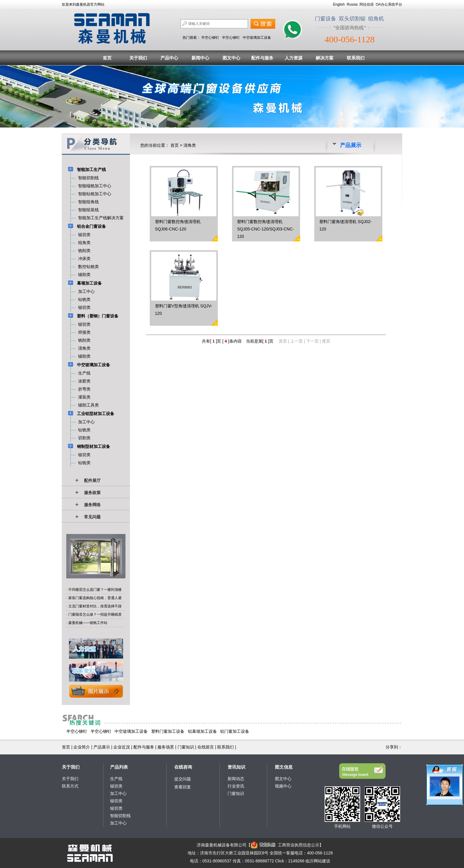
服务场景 (166, 747)
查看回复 (183, 787)
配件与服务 (262, 58)
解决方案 (325, 58)
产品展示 (102, 747)
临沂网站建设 (318, 861)
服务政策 (92, 493)
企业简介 (82, 747)
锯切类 (116, 786)
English (339, 4)
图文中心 (231, 58)
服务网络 (92, 505)
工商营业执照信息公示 (285, 845)
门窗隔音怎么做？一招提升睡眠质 (95, 614)
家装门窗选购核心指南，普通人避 (95, 598)
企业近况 (122, 747)
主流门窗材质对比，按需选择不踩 (95, 606)
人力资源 (294, 58)
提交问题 (183, 779)
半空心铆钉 (210, 38)
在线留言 (206, 747)
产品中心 (169, 58)
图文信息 (284, 767)
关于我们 (138, 58)
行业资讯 (236, 786)
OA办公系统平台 (389, 4)
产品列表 (119, 767)
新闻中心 (200, 58)
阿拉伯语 (367, 4)
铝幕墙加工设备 (202, 731)
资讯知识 (236, 767)
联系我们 (356, 58)
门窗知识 (186, 747)
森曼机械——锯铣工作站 (88, 623)
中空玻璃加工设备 (257, 38)
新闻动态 (236, 779)
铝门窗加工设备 (235, 731)
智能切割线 (120, 816)
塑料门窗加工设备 (168, 731)
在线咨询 (183, 767)
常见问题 (92, 517)
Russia (352, 4)
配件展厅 (92, 480)
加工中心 (118, 793)
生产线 (116, 779)
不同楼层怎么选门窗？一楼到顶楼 (95, 590)
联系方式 (70, 786)
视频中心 (283, 786)
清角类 (190, 145)
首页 (107, 58)
